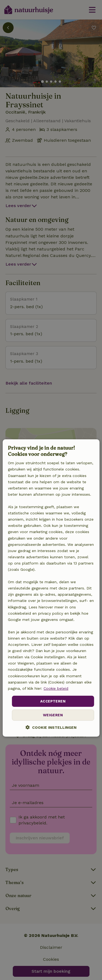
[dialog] (51, 588)
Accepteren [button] (53, 701)
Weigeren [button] (53, 715)
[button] (51, 728)
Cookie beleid (56, 688)
